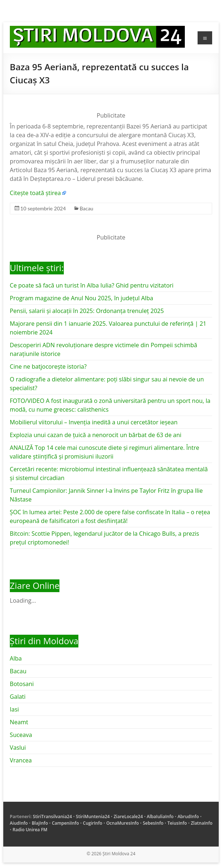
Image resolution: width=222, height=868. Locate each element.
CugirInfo (92, 823)
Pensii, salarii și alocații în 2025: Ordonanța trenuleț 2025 (87, 311)
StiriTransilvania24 (52, 817)
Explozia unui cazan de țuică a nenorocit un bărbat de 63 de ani (96, 435)
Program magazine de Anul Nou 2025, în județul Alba (81, 298)
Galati (18, 697)
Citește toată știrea (35, 193)
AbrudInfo (188, 817)
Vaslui (18, 748)
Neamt (19, 722)
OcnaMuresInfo (122, 823)
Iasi (14, 709)
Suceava (21, 735)
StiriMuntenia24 (93, 817)
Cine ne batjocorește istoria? (48, 366)
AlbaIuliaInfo (160, 817)
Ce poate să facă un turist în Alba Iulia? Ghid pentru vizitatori (92, 285)
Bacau (87, 208)
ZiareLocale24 (128, 817)
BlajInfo (40, 823)
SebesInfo (153, 823)
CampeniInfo (65, 823)
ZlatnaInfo (202, 823)
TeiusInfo (177, 823)
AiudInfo (19, 823)
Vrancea (21, 760)
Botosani (22, 684)
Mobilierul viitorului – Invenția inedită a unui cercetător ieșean (94, 422)
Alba (16, 658)
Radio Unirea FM (30, 830)
